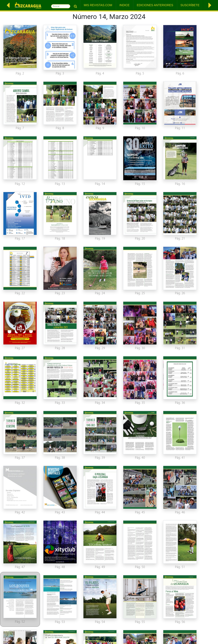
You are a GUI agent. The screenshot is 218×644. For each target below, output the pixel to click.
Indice (124, 5)
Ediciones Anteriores (155, 5)
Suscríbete (190, 5)
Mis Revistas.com (98, 5)
